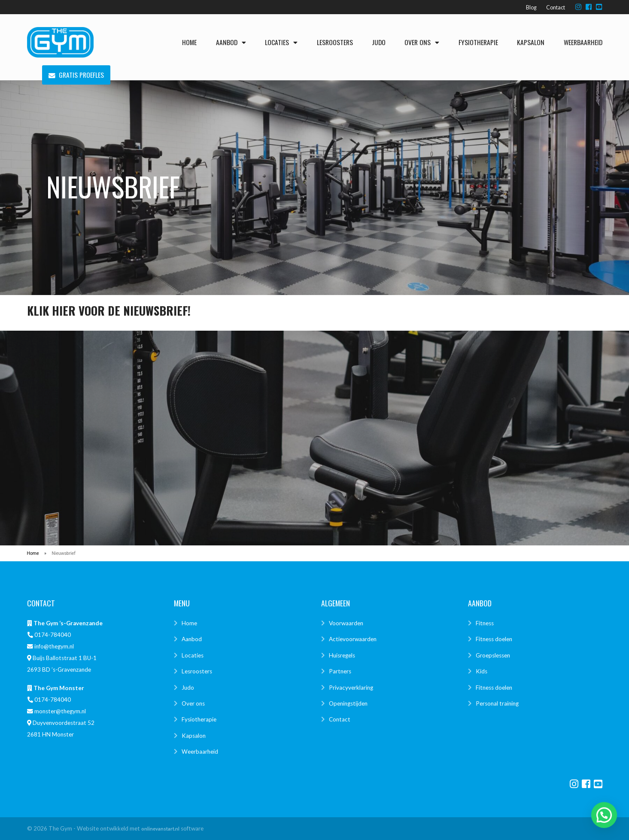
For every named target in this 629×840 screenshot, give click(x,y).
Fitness (485, 623)
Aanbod (231, 42)
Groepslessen (493, 655)
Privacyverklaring (351, 688)
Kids (482, 671)
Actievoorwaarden (353, 639)
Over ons (422, 42)
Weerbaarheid (583, 42)
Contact (556, 8)
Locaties (281, 42)
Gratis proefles (76, 75)
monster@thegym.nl (60, 711)
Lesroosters (335, 42)
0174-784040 (53, 635)
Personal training (497, 703)
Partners (340, 671)
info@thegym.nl (54, 646)
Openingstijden (348, 703)
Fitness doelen (494, 639)
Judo (379, 42)
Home (189, 42)
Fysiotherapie (478, 42)
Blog (531, 8)
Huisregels (342, 655)
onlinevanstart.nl (160, 829)
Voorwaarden (346, 623)
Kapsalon (531, 42)
